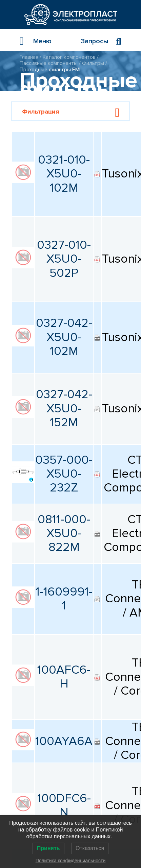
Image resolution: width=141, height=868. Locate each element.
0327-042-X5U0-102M (64, 337)
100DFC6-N (64, 805)
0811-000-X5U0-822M (64, 534)
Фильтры (93, 63)
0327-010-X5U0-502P (64, 259)
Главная (29, 57)
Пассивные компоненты (49, 63)
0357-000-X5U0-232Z (64, 474)
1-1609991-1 (64, 599)
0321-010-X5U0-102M (64, 174)
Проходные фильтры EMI (50, 70)
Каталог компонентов (69, 57)
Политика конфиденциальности (71, 861)
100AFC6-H (64, 677)
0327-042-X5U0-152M (64, 408)
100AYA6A (64, 741)
